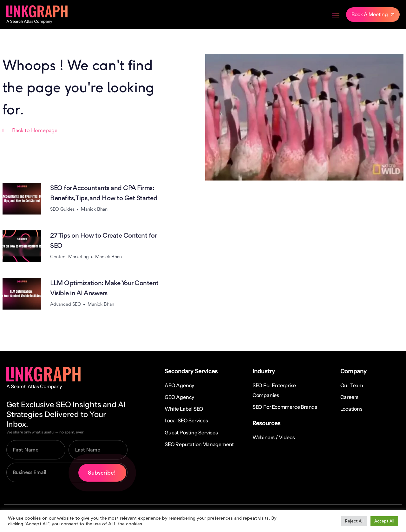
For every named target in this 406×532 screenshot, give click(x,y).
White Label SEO (184, 409)
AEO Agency (179, 385)
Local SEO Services (186, 420)
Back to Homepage (35, 131)
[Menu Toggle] (336, 15)
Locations (351, 409)
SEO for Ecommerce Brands (285, 407)
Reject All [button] (354, 521)
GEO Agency (179, 397)
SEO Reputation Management (199, 444)
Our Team (352, 385)
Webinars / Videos (274, 437)
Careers (350, 397)
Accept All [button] (384, 521)
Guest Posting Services (191, 433)
